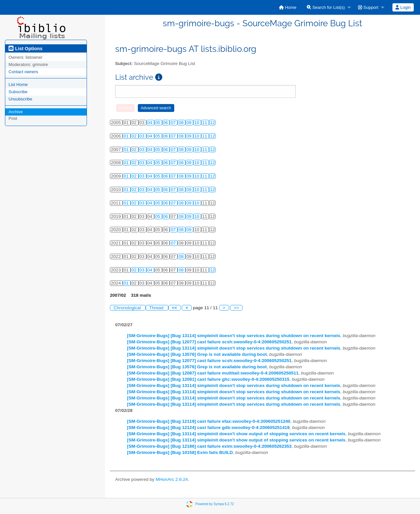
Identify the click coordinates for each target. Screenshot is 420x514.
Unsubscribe (20, 99)
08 (182, 123)
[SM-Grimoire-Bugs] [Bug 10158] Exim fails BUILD (180, 452)
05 (158, 123)
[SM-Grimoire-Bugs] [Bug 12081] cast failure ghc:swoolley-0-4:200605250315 (208, 379)
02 (135, 136)
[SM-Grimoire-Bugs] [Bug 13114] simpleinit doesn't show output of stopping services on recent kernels (236, 434)
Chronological (128, 308)
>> (236, 308)
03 (143, 136)
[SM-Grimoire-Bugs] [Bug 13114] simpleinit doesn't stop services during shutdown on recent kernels (234, 336)
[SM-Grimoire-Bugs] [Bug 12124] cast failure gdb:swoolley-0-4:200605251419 (208, 428)
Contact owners (23, 72)
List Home (18, 85)
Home (288, 7)
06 (166, 123)
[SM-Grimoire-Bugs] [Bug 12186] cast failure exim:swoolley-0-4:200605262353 (209, 446)
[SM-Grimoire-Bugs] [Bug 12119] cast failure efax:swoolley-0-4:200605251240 (209, 421)
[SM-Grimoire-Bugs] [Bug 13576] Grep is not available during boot (197, 354)
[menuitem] (288, 7)
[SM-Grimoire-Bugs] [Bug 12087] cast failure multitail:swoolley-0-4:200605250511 (213, 373)
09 (189, 123)
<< (175, 308)
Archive (16, 112)
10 (197, 123)
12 (212, 123)
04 (150, 123)
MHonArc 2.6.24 (172, 479)
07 (174, 123)
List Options (25, 49)
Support (368, 7)
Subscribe (18, 92)
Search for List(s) (326, 7)
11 (205, 123)
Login (403, 7)
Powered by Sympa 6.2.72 (214, 504)
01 (127, 136)
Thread (157, 308)
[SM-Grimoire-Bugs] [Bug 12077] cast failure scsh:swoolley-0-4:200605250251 (209, 342)
